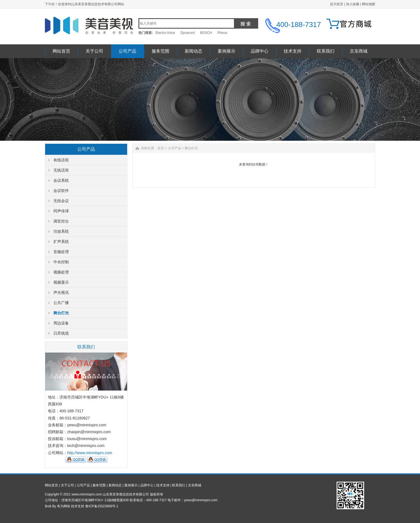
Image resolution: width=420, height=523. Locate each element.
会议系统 (61, 180)
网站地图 (369, 4)
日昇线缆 (61, 333)
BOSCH (206, 33)
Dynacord (188, 33)
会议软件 (61, 191)
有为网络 (64, 506)
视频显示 (61, 282)
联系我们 (326, 51)
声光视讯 (61, 292)
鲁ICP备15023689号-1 (102, 506)
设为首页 (337, 4)
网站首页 (61, 51)
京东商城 (359, 51)
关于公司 (94, 51)
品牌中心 (260, 51)
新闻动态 (193, 51)
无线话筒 (61, 170)
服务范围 (160, 51)
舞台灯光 (61, 313)
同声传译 (61, 211)
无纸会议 (61, 201)
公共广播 (61, 303)
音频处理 (61, 252)
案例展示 (227, 51)
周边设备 (61, 323)
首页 (161, 148)
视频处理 (61, 272)
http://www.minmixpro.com (90, 453)
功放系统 (61, 231)
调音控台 (61, 221)
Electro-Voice (165, 33)
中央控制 (61, 262)
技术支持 (293, 51)
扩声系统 (61, 242)
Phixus (222, 33)
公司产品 (127, 51)
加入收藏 (353, 4)
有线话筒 (61, 160)
